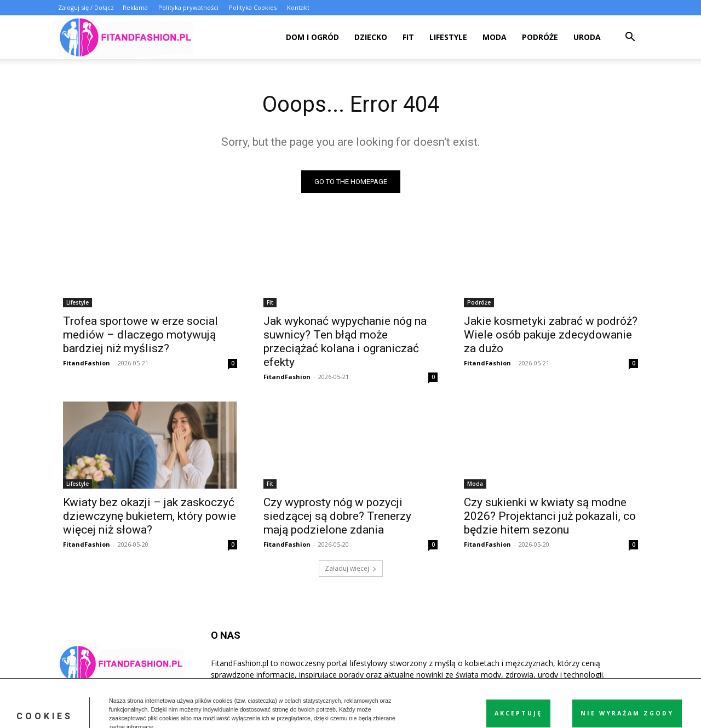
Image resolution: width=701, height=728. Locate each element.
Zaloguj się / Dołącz (86, 7)
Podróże (540, 37)
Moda (495, 37)
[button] (630, 38)
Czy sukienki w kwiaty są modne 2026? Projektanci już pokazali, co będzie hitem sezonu (550, 516)
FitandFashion (87, 363)
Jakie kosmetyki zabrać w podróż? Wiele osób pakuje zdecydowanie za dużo (551, 335)
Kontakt (298, 7)
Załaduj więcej (351, 568)
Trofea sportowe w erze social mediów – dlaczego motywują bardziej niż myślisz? (140, 335)
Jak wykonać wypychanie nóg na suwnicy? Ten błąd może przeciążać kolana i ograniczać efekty (345, 342)
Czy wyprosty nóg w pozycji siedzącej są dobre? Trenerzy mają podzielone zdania (337, 516)
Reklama (135, 7)
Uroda (587, 37)
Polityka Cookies (253, 7)
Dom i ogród (312, 37)
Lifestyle (448, 37)
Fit (408, 37)
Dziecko (371, 37)
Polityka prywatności (188, 7)
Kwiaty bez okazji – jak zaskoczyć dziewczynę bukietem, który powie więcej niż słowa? (150, 516)
